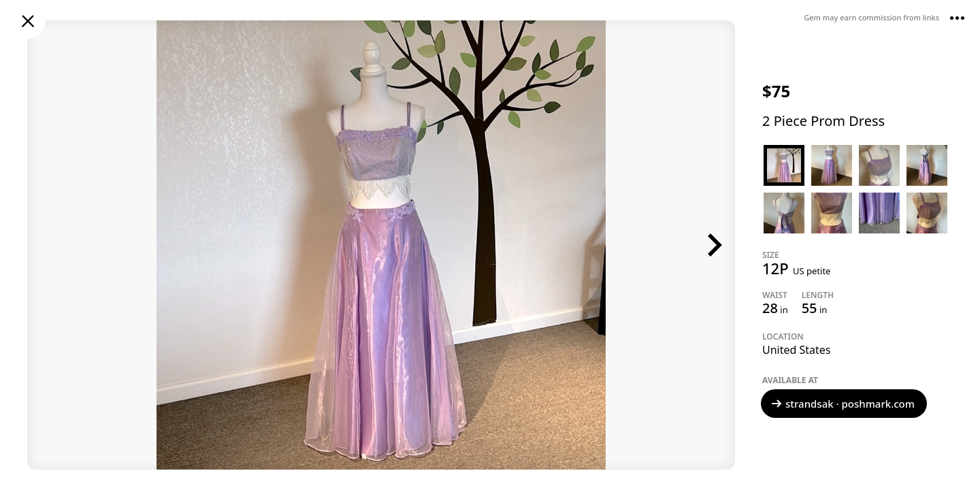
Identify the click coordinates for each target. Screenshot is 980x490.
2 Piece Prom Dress (823, 121)
